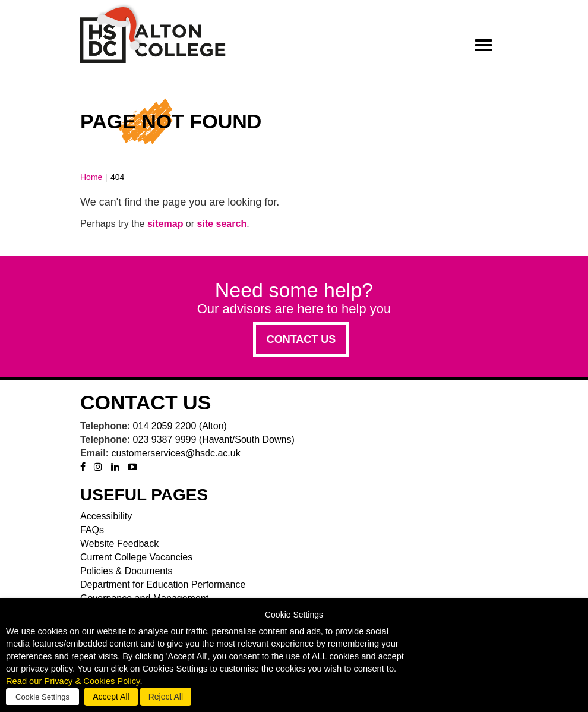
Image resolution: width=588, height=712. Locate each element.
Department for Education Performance (163, 585)
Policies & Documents (127, 571)
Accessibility (106, 516)
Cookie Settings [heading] (294, 615)
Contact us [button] (301, 339)
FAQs (92, 530)
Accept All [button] (111, 697)
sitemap (165, 224)
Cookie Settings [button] (42, 697)
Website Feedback (119, 544)
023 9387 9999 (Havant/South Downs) (214, 440)
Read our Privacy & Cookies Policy (73, 681)
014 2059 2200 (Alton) (180, 426)
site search (222, 224)
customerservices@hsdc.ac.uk (176, 453)
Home (91, 177)
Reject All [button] (166, 697)
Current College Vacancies (136, 557)
